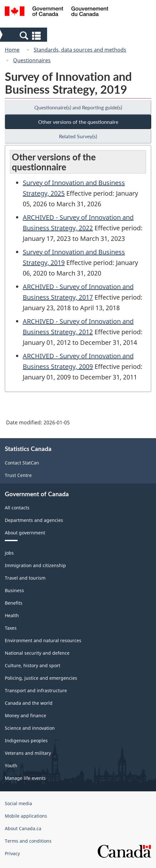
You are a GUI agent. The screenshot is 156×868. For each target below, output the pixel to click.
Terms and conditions (28, 841)
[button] (24, 35)
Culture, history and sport (33, 665)
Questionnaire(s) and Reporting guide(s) (78, 107)
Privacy (12, 853)
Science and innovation (30, 728)
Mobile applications (26, 816)
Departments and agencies (34, 520)
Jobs (9, 553)
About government (25, 533)
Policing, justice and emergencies (41, 678)
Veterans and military (28, 753)
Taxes (11, 628)
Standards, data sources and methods (80, 50)
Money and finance (25, 715)
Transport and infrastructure (36, 690)
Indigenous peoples (26, 740)
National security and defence (37, 653)
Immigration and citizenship (35, 565)
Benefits (14, 603)
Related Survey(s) (78, 136)
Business (14, 590)
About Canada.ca (23, 828)
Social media (18, 803)
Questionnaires (32, 60)
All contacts (17, 508)
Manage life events (25, 778)
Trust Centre (18, 475)
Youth (11, 766)
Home (12, 50)
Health (12, 615)
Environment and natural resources (43, 640)
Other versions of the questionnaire (78, 122)
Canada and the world (29, 703)
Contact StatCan (22, 463)
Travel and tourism (25, 578)
